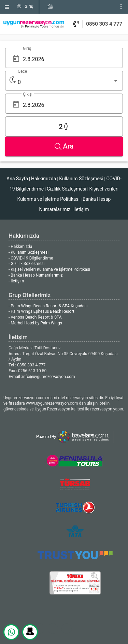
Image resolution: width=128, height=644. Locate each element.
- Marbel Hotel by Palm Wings (35, 323)
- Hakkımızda (20, 247)
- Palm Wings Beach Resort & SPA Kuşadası (48, 306)
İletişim (81, 209)
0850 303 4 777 (104, 24)
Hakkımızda (44, 179)
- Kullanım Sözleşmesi (29, 252)
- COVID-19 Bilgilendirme (31, 258)
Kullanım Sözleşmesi (81, 179)
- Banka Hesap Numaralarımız (35, 275)
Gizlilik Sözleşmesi (67, 189)
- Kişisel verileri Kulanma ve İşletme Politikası (49, 269)
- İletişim (16, 281)
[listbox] (68, 82)
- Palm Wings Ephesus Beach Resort (41, 311)
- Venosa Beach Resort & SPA (35, 317)
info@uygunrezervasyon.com (49, 377)
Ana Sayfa (17, 179)
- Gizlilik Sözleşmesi (26, 264)
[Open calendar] (16, 59)
